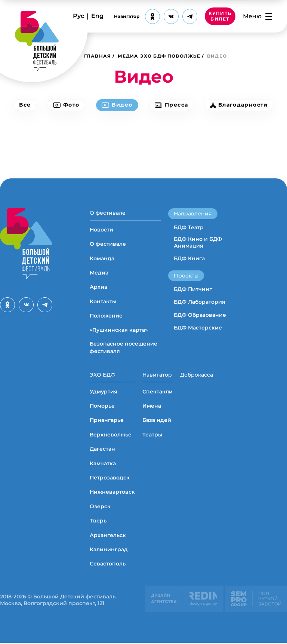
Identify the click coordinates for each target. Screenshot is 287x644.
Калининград (109, 551)
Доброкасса (197, 375)
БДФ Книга (189, 258)
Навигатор (127, 16)
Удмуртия (104, 393)
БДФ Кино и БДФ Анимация (198, 242)
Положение (106, 316)
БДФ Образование (200, 315)
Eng (97, 16)
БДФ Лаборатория (200, 302)
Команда (102, 259)
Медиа (99, 273)
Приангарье (107, 421)
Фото (65, 105)
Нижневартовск (112, 493)
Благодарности (241, 105)
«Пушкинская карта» (119, 331)
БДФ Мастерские (198, 328)
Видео (117, 105)
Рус (78, 16)
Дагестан (102, 450)
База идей (157, 421)
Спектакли (158, 393)
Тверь (98, 522)
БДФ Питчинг (193, 289)
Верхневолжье (111, 436)
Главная (98, 56)
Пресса (172, 105)
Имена (152, 407)
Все (23, 105)
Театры (152, 436)
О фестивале (108, 213)
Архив (99, 288)
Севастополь (108, 565)
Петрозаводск (110, 479)
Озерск (100, 507)
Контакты (103, 302)
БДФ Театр (189, 227)
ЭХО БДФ (103, 375)
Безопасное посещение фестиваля (124, 348)
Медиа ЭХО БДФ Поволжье (159, 56)
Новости (101, 230)
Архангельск (108, 536)
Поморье (102, 407)
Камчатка (103, 464)
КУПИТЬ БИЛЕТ (220, 16)
